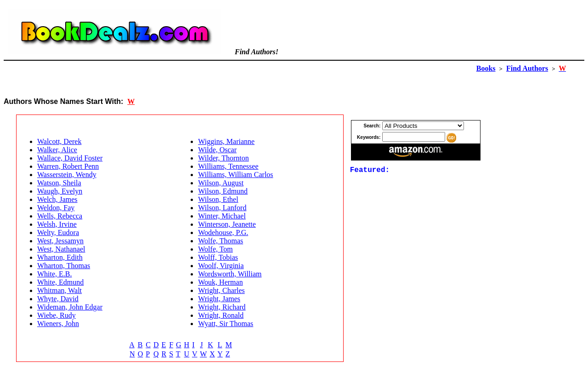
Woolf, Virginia (221, 266)
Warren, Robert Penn (68, 166)
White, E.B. (55, 274)
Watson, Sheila (59, 183)
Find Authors (527, 68)
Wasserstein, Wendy (67, 175)
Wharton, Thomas (64, 266)
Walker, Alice (57, 150)
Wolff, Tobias (218, 257)
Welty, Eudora (58, 232)
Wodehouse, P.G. (223, 232)
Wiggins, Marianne (226, 141)
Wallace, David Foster (70, 158)
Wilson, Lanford (222, 208)
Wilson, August (221, 183)
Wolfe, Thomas (220, 241)
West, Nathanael (61, 249)
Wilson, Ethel (218, 199)
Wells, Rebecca (60, 216)
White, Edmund (60, 282)
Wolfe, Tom (215, 249)
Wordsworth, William (230, 274)
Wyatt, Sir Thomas (226, 324)
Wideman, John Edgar (70, 307)
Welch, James (57, 199)
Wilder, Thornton (223, 158)
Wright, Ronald (221, 315)
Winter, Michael (222, 216)
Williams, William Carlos (235, 175)
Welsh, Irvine (57, 224)
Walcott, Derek (59, 141)
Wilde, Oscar (217, 150)
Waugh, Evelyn (60, 191)
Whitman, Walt (59, 290)
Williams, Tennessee (228, 166)
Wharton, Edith (60, 257)
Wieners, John (58, 324)
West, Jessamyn (60, 241)
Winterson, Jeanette (227, 224)
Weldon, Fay (56, 208)
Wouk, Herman (220, 282)
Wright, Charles (221, 290)
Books (486, 68)
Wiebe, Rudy (57, 315)
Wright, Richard (222, 307)
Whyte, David (58, 299)
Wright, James (219, 299)
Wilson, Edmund (223, 191)
